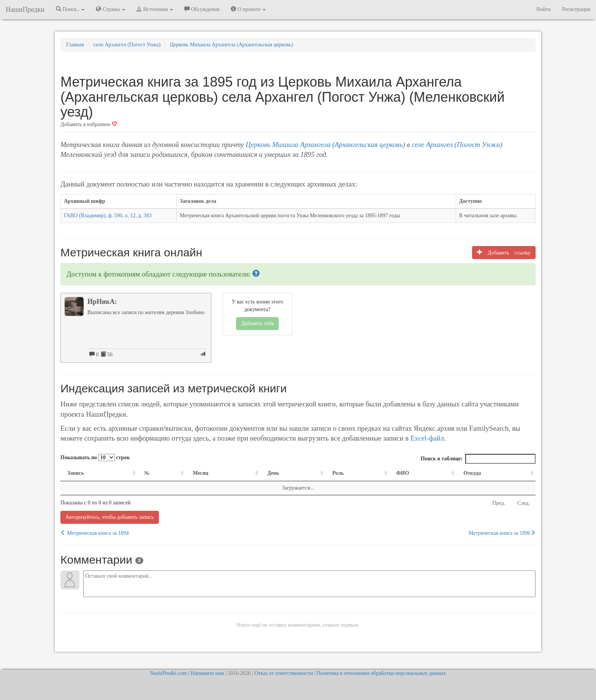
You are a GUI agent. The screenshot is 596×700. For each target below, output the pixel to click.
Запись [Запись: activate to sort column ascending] (76, 473)
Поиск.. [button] (70, 9)
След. (524, 503)
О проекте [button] (248, 9)
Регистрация (576, 9)
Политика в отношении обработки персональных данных (381, 673)
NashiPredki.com (169, 673)
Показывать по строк (95, 457)
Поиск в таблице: (478, 459)
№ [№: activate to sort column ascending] (147, 473)
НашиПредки (25, 9)
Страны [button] (110, 9)
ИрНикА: (102, 302)
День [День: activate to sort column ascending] (273, 473)
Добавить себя (257, 323)
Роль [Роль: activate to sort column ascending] (338, 473)
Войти (543, 9)
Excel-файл (427, 438)
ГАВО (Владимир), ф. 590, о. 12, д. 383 (108, 216)
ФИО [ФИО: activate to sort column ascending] (403, 473)
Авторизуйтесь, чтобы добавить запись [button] (110, 517)
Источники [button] (155, 9)
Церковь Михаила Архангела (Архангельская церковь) (325, 145)
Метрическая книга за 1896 (502, 533)
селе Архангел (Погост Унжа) (457, 145)
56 (107, 354)
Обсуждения (202, 9)
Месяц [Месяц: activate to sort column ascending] (201, 473)
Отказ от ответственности (284, 673)
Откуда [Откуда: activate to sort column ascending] (472, 473)
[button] (256, 274)
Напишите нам (207, 673)
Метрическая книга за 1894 (95, 533)
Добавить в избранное (89, 124)
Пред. (499, 503)
